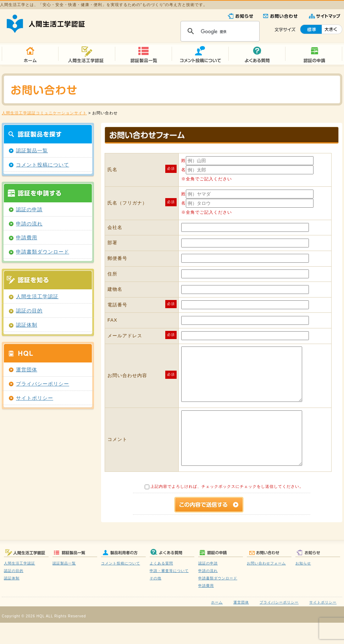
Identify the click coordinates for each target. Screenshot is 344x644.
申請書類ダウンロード (43, 252)
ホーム (217, 624)
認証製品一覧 (32, 151)
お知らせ (303, 585)
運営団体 (27, 370)
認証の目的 (29, 311)
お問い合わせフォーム (266, 585)
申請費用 (27, 238)
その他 (156, 599)
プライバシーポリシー (43, 384)
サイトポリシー (35, 398)
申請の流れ (29, 224)
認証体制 (27, 325)
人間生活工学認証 (37, 297)
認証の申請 (29, 210)
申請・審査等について (169, 592)
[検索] (219, 32)
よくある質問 (161, 585)
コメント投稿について (43, 165)
